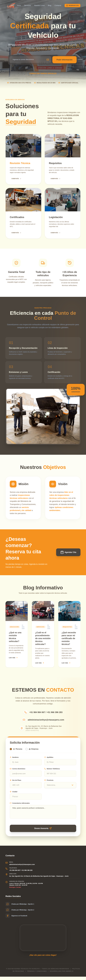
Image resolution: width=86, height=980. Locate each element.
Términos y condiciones (37, 975)
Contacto (58, 5)
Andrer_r (69, 975)
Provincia (49, 782)
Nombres (14, 760)
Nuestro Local (39, 5)
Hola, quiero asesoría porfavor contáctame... (43, 814)
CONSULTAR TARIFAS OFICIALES (43, 74)
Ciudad (13, 794)
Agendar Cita (68, 552)
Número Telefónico (52, 771)
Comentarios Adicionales (20, 805)
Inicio (19, 5)
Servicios (28, 5)
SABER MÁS (16, 179)
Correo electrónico (17, 771)
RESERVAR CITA (72, 6)
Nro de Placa (15, 782)
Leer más (13, 658)
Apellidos (49, 760)
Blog (50, 5)
